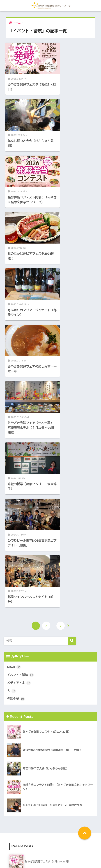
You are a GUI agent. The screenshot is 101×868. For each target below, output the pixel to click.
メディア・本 (19, 371)
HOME (51, 845)
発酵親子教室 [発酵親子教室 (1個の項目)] (35, 826)
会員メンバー (54, 852)
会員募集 (70, 852)
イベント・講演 (20, 363)
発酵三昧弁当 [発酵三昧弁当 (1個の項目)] (17, 826)
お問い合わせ (86, 852)
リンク (50, 857)
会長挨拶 (38, 852)
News (14, 355)
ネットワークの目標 (19, 852)
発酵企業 (16, 388)
